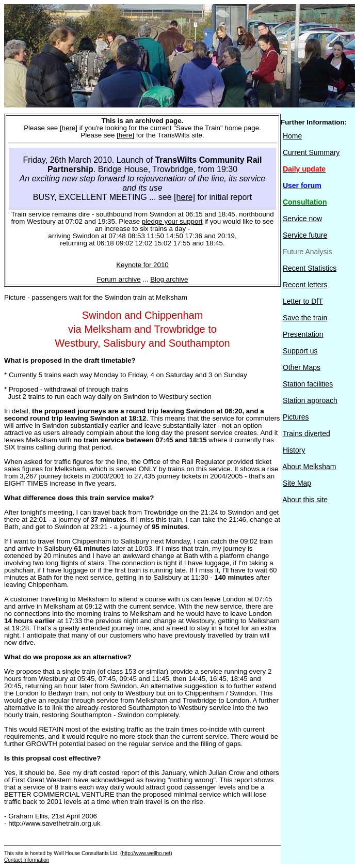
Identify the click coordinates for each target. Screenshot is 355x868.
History (294, 450)
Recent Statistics (310, 268)
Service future (305, 235)
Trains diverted (306, 433)
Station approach (310, 400)
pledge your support (172, 221)
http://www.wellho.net (146, 853)
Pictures (296, 417)
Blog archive (169, 279)
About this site (305, 500)
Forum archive (118, 279)
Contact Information (27, 860)
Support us (300, 351)
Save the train (305, 318)
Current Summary (311, 152)
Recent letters (305, 285)
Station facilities (308, 384)
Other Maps (302, 367)
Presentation (303, 334)
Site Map (297, 483)
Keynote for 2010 (142, 265)
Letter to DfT (303, 301)
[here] (69, 128)
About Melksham (309, 467)
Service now (302, 219)
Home (292, 136)
